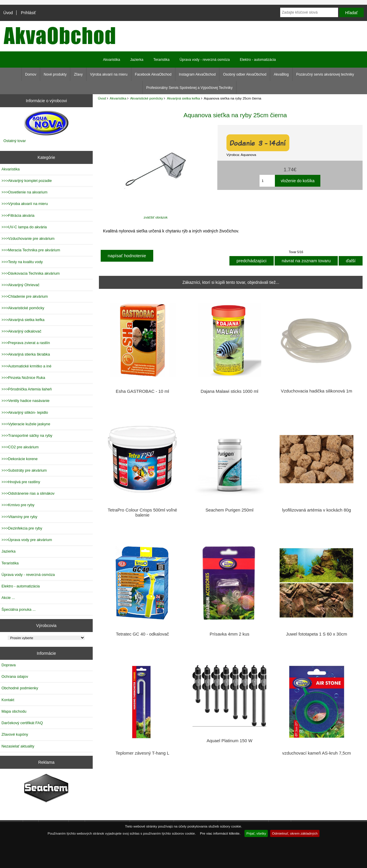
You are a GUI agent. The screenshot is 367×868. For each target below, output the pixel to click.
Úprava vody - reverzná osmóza (205, 60)
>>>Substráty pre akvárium (24, 470)
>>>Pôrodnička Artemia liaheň (27, 389)
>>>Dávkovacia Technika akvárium (31, 273)
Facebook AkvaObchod (153, 74)
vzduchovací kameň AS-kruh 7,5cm (317, 753)
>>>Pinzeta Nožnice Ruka (23, 378)
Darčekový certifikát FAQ (22, 723)
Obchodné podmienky (20, 688)
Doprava (9, 665)
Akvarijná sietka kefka (183, 98)
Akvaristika (118, 98)
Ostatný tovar (15, 141)
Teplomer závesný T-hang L (142, 753)
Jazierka (137, 60)
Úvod (8, 13)
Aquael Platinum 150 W (230, 741)
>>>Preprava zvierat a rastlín (26, 343)
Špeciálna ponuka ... (19, 609)
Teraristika (161, 60)
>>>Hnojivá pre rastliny (21, 482)
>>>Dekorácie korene (19, 459)
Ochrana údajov (15, 676)
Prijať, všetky (256, 833)
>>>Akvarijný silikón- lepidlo (25, 412)
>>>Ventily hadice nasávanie (26, 401)
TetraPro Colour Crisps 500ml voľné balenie (142, 512)
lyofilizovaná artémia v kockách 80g (316, 510)
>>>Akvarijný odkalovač (21, 331)
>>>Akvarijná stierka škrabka (26, 354)
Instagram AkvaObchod (197, 74)
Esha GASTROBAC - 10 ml (142, 391)
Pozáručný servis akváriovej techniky (325, 74)
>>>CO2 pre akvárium (20, 447)
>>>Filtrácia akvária (18, 215)
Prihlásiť (28, 13)
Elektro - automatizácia (258, 60)
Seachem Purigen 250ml (229, 510)
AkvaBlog (281, 74)
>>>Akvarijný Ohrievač (21, 285)
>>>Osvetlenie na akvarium (25, 192)
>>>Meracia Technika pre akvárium (31, 250)
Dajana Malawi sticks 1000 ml (230, 391)
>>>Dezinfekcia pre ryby (22, 528)
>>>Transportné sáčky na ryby (27, 435)
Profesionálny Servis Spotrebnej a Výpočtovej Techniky (189, 88)
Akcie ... (8, 598)
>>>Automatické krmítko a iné (26, 366)
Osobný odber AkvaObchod (245, 74)
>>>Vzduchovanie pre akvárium (28, 238)
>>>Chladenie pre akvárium (25, 296)
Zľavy (78, 74)
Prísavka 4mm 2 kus (229, 634)
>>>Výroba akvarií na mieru (25, 204)
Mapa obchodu (14, 711)
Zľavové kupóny (15, 734)
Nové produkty (55, 74)
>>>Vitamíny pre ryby (19, 517)
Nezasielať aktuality (18, 746)
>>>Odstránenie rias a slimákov (28, 493)
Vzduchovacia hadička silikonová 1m (317, 391)
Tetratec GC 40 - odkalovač (142, 634)
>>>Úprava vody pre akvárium (27, 540)
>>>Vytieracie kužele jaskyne (26, 424)
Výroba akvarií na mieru (109, 74)
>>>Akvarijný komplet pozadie (27, 181)
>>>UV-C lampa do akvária (24, 227)
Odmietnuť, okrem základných (295, 833)
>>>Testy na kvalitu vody (22, 262)
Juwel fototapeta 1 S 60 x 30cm (317, 634)
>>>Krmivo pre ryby (18, 505)
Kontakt (8, 700)
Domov (31, 74)
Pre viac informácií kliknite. (220, 833)
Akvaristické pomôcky (147, 98)
